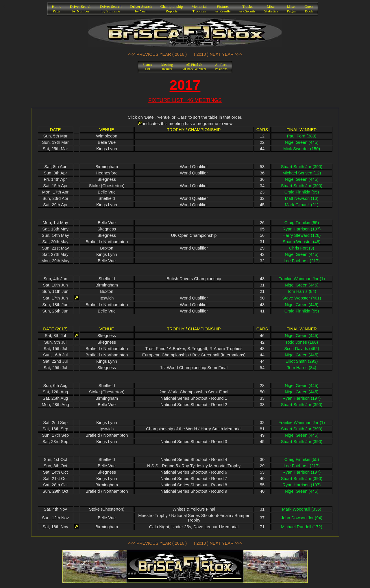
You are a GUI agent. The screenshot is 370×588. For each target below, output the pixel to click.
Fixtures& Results (223, 9)
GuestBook (309, 9)
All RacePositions (221, 67)
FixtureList (148, 67)
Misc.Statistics (271, 9)
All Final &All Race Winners (194, 67)
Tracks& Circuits (247, 9)
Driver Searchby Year (141, 9)
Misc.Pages (291, 9)
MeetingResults (167, 67)
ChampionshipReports (172, 9)
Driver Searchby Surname (111, 9)
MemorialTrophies (199, 9)
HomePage (57, 9)
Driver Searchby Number (81, 9)
